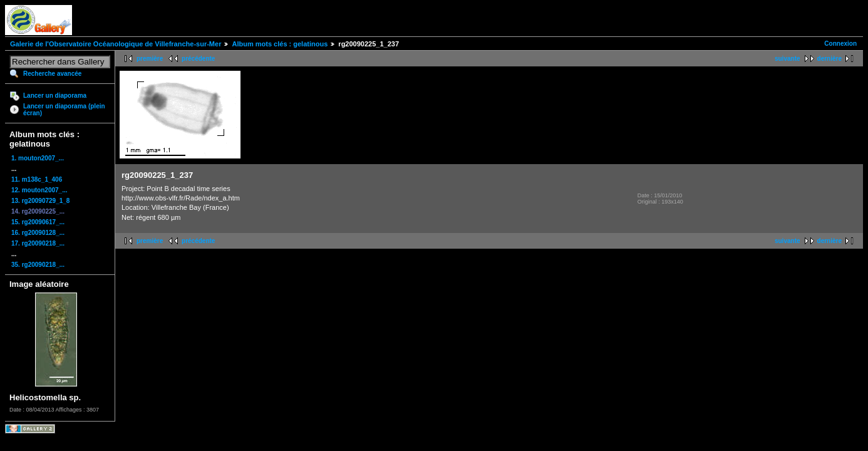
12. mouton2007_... (39, 190)
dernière (829, 59)
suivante (788, 59)
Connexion (840, 44)
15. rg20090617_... (38, 222)
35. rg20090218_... (38, 265)
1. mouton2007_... (38, 158)
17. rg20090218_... (38, 243)
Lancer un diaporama (55, 96)
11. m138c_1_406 (37, 179)
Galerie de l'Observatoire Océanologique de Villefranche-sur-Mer (116, 44)
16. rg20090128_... (38, 233)
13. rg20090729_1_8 (40, 201)
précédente (198, 59)
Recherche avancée (52, 74)
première (150, 59)
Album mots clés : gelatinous (280, 44)
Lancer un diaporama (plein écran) (64, 110)
